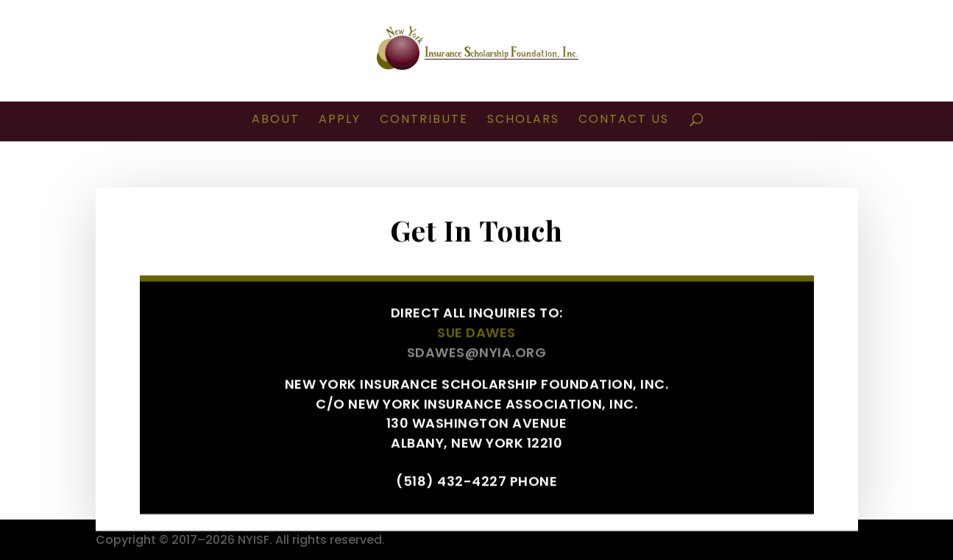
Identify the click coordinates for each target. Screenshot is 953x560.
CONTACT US (624, 121)
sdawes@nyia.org (477, 358)
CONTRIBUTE (424, 121)
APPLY (340, 121)
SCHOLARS (523, 121)
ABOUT (276, 121)
